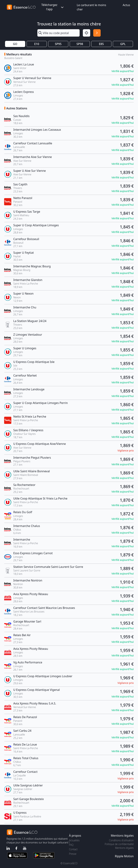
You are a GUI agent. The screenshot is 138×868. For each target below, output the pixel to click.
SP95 (58, 44)
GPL (123, 44)
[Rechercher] (97, 33)
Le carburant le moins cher (91, 7)
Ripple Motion (124, 856)
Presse (73, 854)
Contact (73, 849)
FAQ (71, 845)
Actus (126, 5)
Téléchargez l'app (53, 7)
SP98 (80, 44)
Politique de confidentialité (119, 844)
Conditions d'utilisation (121, 840)
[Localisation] (87, 33)
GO (15, 44)
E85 (101, 44)
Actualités (74, 840)
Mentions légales (124, 848)
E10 (37, 44)
